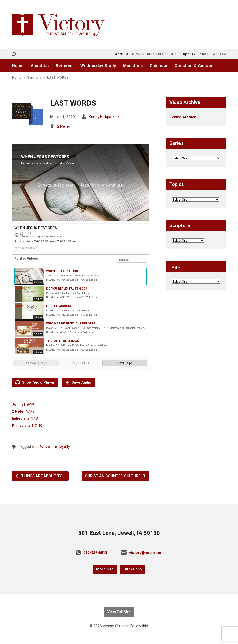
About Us (40, 66)
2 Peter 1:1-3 (23, 411)
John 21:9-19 (23, 404)
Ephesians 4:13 (25, 418)
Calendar (159, 66)
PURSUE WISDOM (59, 306)
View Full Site (119, 612)
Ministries (133, 66)
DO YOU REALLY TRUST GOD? (67, 288)
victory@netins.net (146, 553)
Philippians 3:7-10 (27, 426)
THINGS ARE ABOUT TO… (40, 476)
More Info (105, 569)
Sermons (64, 66)
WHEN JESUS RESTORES (63, 271)
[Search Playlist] (132, 260)
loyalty (64, 447)
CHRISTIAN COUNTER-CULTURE (116, 476)
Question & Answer (194, 66)
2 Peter (64, 126)
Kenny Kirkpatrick (104, 117)
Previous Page (37, 363)
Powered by (26, 248)
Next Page (125, 363)
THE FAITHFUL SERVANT (64, 341)
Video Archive (184, 117)
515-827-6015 (95, 553)
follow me (48, 447)
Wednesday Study (98, 66)
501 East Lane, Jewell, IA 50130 (119, 533)
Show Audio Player (35, 382)
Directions (133, 569)
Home (18, 66)
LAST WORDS (58, 78)
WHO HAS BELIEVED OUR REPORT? (71, 323)
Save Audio (78, 382)
